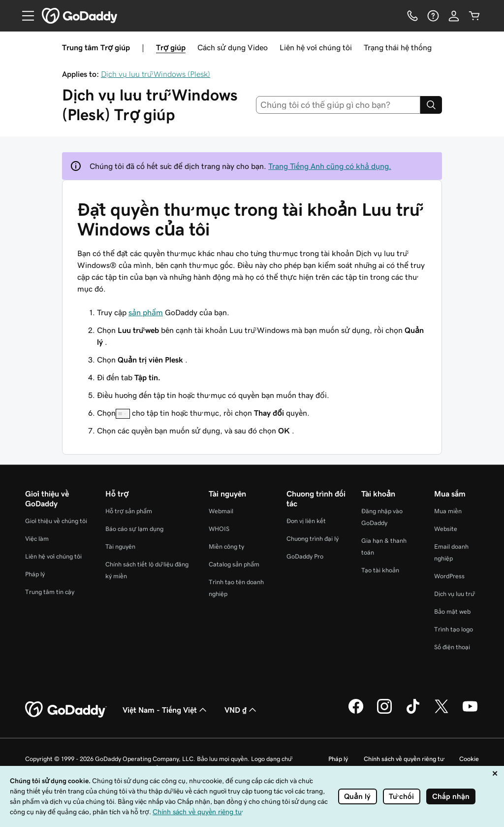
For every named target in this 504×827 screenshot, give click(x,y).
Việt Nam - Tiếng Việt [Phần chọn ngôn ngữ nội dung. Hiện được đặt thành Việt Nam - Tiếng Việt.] (166, 710)
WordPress (449, 576)
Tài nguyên (120, 546)
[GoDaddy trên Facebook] (356, 712)
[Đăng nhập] (454, 16)
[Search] (431, 105)
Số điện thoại (452, 647)
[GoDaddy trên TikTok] (413, 712)
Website (446, 529)
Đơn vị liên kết (306, 521)
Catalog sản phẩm (234, 564)
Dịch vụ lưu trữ (454, 594)
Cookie (469, 759)
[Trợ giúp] (433, 16)
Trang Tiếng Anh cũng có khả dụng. (330, 166)
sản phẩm (146, 312)
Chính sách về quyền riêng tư (404, 759)
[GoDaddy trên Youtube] (470, 712)
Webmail (221, 511)
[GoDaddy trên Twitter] (441, 712)
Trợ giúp (171, 47)
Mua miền (448, 511)
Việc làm (37, 539)
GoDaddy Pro (305, 556)
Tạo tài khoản (380, 570)
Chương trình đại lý (313, 539)
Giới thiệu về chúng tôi (56, 521)
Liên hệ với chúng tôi (316, 47)
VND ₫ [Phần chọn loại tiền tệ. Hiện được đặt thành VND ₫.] (241, 710)
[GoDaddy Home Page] (66, 710)
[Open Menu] (24, 16)
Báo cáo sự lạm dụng (134, 529)
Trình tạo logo (454, 629)
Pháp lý (35, 574)
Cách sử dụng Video (233, 47)
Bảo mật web (452, 612)
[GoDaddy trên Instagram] (384, 712)
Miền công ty (226, 546)
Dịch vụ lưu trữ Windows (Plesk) (156, 74)
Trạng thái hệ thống (398, 47)
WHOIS (219, 529)
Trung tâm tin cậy (50, 592)
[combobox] (338, 105)
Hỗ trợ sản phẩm (129, 511)
